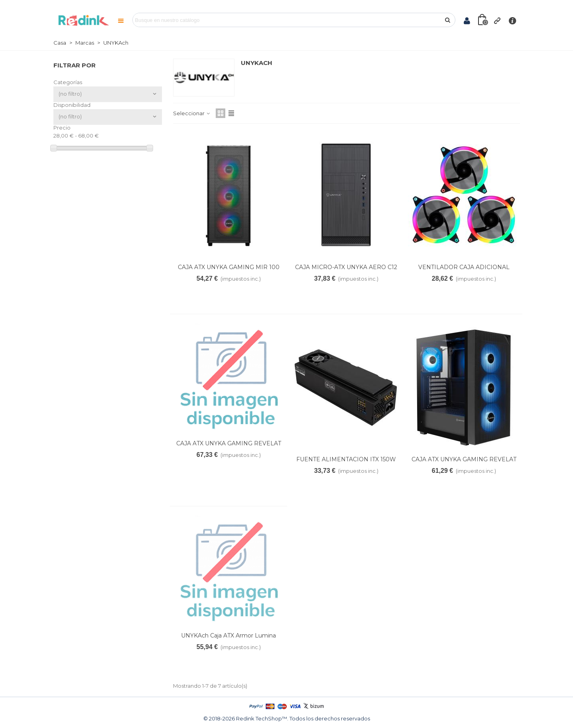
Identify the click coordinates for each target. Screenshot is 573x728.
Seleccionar (192, 113)
